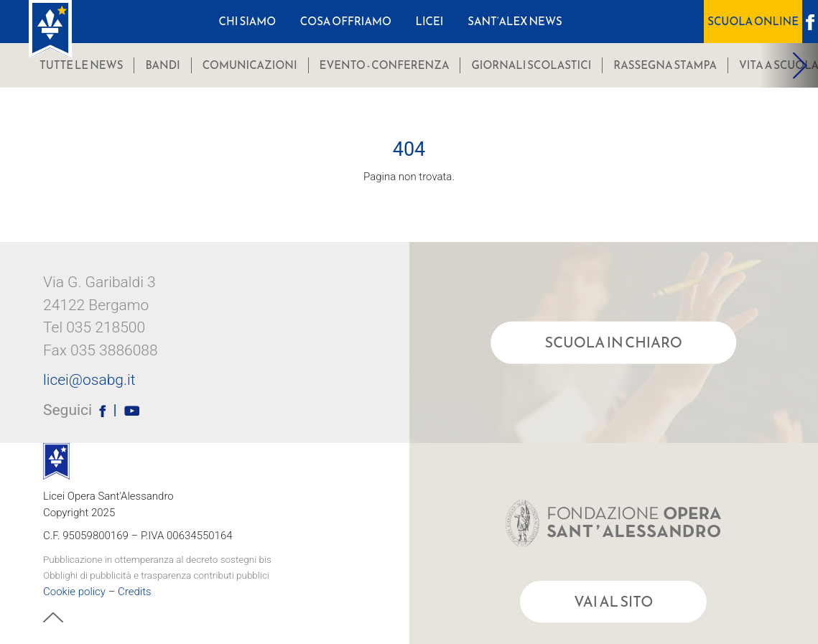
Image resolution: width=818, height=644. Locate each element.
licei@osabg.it (89, 381)
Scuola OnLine (753, 21)
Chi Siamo (248, 21)
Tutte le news (81, 65)
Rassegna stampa (665, 65)
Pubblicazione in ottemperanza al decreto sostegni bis (157, 559)
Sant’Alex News (515, 21)
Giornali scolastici (531, 65)
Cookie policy (74, 591)
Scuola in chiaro (614, 342)
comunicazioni (250, 65)
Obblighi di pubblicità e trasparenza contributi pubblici (156, 575)
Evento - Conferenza (385, 65)
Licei (430, 21)
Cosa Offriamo (346, 21)
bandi (162, 65)
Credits (135, 591)
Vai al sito (613, 602)
